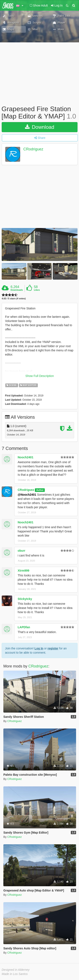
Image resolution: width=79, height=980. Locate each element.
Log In (39, 648)
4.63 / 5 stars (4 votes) (14, 299)
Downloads (17, 290)
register (53, 648)
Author (40, 490)
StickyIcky (25, 599)
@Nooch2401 (27, 495)
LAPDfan (24, 627)
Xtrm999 (23, 571)
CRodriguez (33, 149)
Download (40, 127)
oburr (22, 551)
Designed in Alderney (16, 970)
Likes (37, 290)
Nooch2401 (26, 457)
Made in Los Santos (15, 974)
